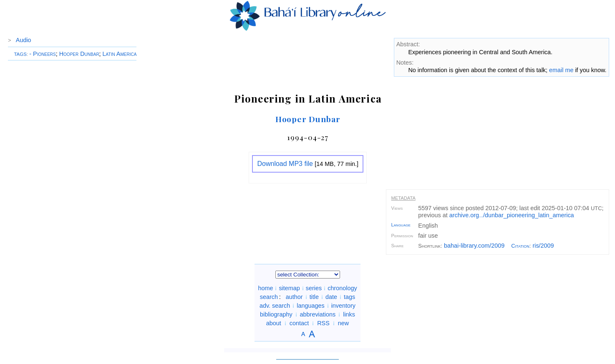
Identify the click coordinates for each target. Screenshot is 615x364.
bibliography (276, 314)
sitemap (289, 288)
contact (299, 323)
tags (349, 297)
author (294, 297)
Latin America (120, 54)
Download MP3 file (285, 164)
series (314, 288)
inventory (343, 306)
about (274, 323)
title (314, 297)
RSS (323, 323)
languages (310, 306)
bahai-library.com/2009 (474, 246)
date (331, 297)
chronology (342, 288)
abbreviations (318, 314)
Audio (24, 40)
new (343, 323)
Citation (520, 246)
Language (401, 225)
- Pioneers (42, 54)
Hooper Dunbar (79, 54)
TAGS (20, 54)
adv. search (275, 306)
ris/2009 (543, 246)
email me (561, 70)
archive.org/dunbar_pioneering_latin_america (512, 215)
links (349, 314)
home (265, 288)
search (269, 297)
